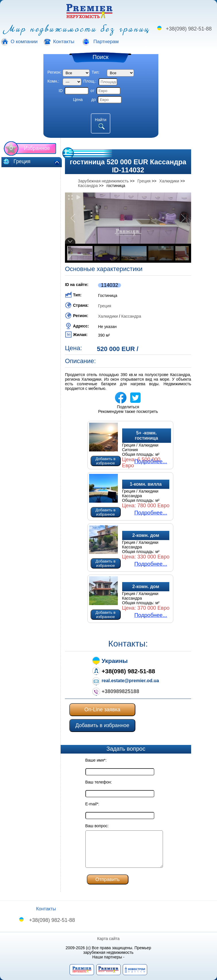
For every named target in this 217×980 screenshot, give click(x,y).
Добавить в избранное (105, 461)
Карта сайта (109, 939)
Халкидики (108, 316)
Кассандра (131, 316)
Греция (105, 306)
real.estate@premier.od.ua (130, 681)
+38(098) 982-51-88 (189, 29)
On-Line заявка (102, 710)
